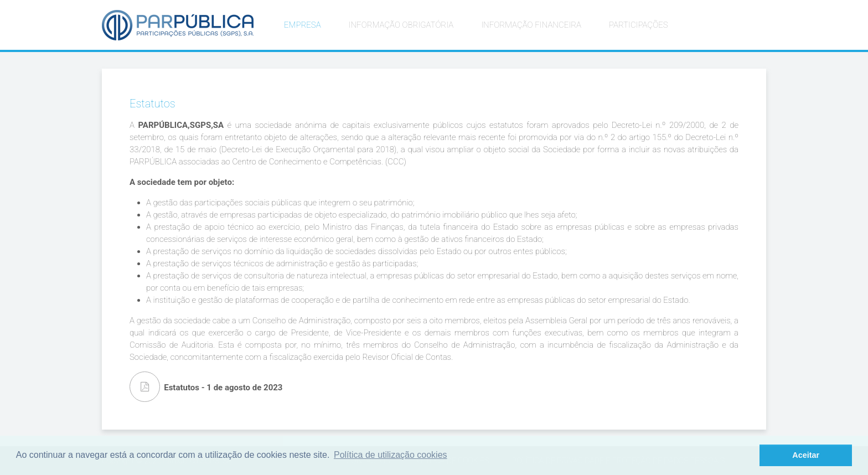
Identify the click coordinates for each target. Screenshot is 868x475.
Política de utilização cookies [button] (391, 455)
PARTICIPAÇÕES (639, 25)
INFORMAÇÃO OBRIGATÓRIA (401, 25)
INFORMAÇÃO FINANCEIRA (531, 25)
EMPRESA (303, 25)
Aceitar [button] (806, 455)
